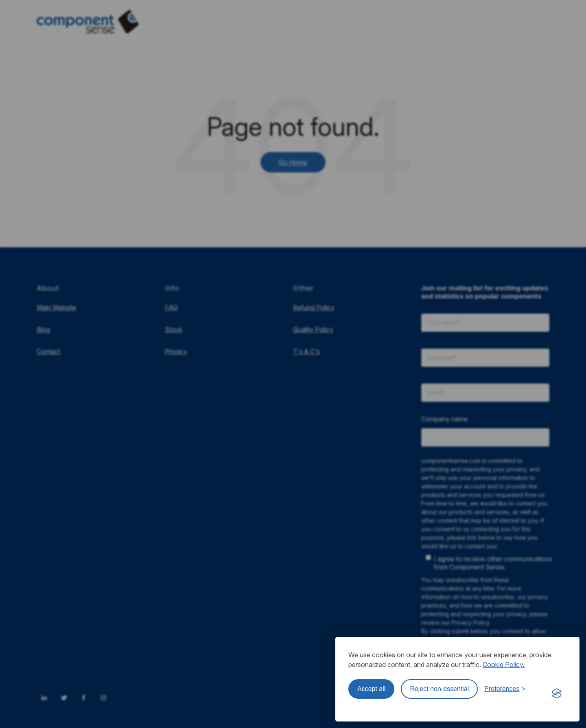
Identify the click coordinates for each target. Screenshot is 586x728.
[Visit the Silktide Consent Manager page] (557, 694)
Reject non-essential (439, 689)
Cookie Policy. (504, 665)
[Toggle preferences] (505, 689)
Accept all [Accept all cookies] (371, 689)
